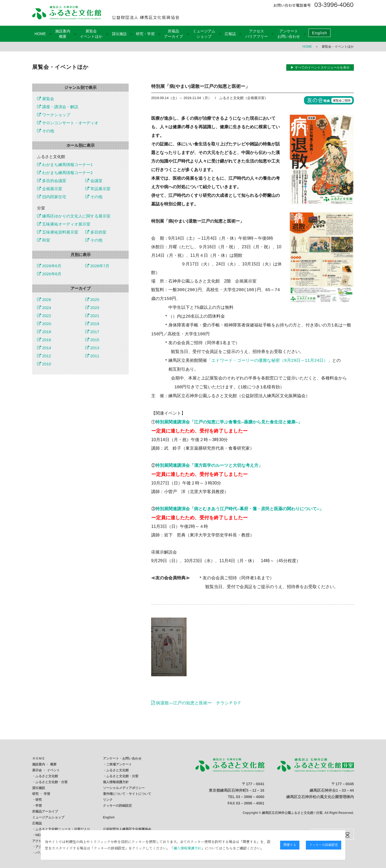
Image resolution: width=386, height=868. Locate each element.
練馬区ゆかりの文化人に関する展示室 (74, 216)
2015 (92, 340)
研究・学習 (145, 34)
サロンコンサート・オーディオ (68, 123)
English (320, 33)
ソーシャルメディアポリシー (124, 788)
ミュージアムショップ (48, 817)
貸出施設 (119, 34)
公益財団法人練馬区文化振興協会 (127, 829)
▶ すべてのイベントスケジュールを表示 (320, 67)
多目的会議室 (52, 181)
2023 (92, 308)
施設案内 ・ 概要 (44, 764)
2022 (44, 316)
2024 (44, 308)
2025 (92, 300)
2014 (44, 348)
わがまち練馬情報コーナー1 (65, 165)
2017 (92, 332)
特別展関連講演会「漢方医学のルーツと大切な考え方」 (209, 465)
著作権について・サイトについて (127, 794)
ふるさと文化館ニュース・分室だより (63, 829)
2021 (92, 316)
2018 (44, 332)
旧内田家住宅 (52, 197)
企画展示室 (50, 189)
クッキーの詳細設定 (117, 806)
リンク (108, 800)
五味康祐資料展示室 (58, 232)
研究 (39, 800)
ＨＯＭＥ (39, 758)
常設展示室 (98, 189)
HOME (40, 34)
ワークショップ (54, 115)
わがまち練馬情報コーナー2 (65, 173)
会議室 (94, 181)
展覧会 (46, 99)
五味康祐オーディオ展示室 (64, 224)
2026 (44, 300)
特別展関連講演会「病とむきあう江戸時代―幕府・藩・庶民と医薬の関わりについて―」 (240, 509)
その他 (46, 131)
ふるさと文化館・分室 (51, 782)
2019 (92, 324)
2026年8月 (49, 274)
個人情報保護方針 (116, 782)
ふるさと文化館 (47, 776)
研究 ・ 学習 (41, 794)
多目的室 (96, 232)
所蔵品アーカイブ (45, 811)
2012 (44, 356)
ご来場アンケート (119, 764)
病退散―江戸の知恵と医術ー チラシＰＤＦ (196, 703)
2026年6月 (49, 266)
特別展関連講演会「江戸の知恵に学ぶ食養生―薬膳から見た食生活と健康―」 (229, 422)
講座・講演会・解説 (58, 107)
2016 (44, 340)
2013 (92, 348)
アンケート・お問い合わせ (122, 758)
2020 (44, 324)
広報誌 (230, 34)
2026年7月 (97, 266)
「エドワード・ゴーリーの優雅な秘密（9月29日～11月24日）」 (270, 360)
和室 (44, 240)
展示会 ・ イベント (46, 770)
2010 (44, 364)
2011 (92, 356)
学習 (39, 806)
